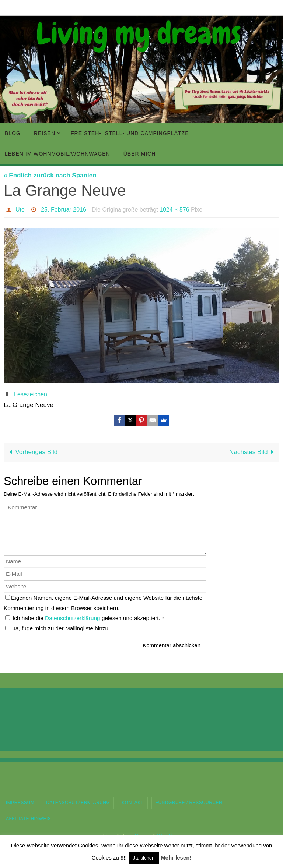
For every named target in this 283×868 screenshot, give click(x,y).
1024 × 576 (174, 210)
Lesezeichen (31, 394)
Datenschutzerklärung (73, 618)
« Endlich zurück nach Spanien (50, 175)
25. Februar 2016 (64, 210)
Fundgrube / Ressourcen (189, 803)
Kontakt (132, 803)
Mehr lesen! (176, 858)
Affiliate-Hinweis (28, 819)
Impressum (20, 803)
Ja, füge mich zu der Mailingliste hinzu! (57, 628)
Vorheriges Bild (32, 452)
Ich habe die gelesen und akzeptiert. (85, 618)
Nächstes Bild (253, 452)
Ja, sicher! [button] (144, 858)
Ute (20, 210)
